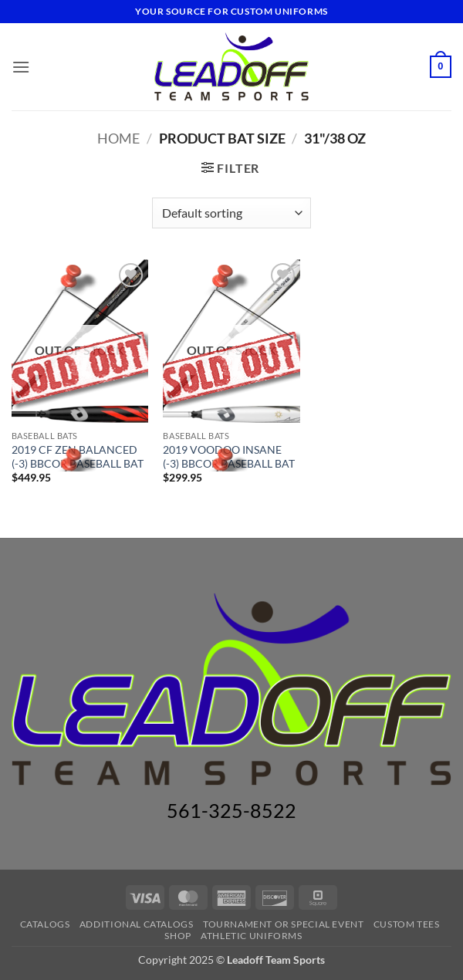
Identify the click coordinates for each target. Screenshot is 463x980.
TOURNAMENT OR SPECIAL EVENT (284, 924)
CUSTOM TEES (407, 924)
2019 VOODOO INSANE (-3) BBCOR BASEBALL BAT (229, 457)
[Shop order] (231, 213)
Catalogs (45, 924)
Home (118, 138)
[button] (21, 67)
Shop (177, 936)
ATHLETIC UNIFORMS (251, 936)
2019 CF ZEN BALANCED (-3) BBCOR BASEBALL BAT (78, 457)
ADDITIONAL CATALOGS (137, 924)
